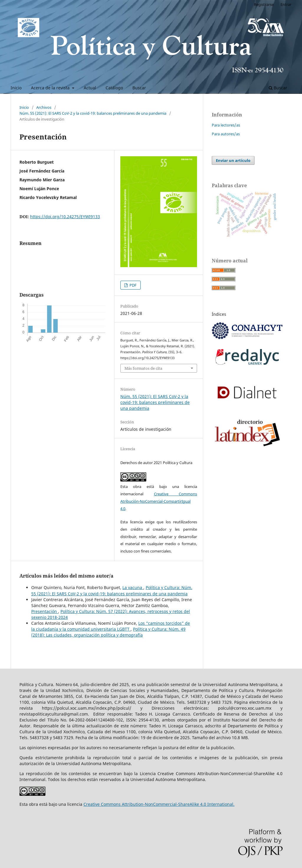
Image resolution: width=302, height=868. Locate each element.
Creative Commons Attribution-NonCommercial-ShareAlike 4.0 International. (159, 804)
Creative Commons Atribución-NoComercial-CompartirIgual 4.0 (159, 501)
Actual (90, 88)
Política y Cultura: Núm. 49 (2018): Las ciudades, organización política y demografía (108, 632)
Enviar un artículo (233, 160)
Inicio (16, 88)
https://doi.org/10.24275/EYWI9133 (65, 217)
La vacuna (133, 587)
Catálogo (114, 88)
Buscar (139, 88)
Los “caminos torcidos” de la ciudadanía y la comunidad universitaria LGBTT (111, 626)
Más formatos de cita (143, 368)
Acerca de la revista (51, 88)
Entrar (286, 4)
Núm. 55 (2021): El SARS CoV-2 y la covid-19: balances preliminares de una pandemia (93, 113)
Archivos (44, 107)
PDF (133, 285)
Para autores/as (226, 134)
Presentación (45, 611)
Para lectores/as (226, 125)
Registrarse (264, 4)
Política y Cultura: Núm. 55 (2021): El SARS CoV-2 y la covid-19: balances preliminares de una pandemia (112, 590)
